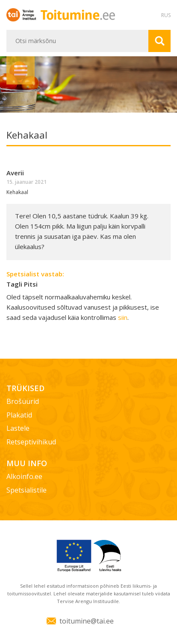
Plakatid (19, 415)
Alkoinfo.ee (24, 476)
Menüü (21, 70)
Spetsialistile (27, 490)
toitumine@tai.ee (87, 621)
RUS (166, 15)
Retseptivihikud (31, 442)
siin (123, 317)
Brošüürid (23, 401)
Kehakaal (17, 192)
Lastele (18, 428)
